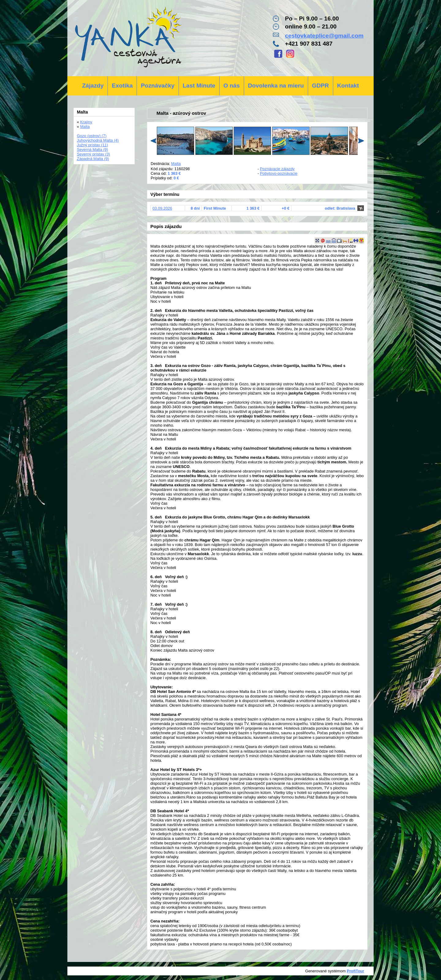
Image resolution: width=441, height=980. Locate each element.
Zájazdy (93, 86)
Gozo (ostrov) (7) (92, 136)
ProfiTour (355, 971)
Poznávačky (158, 86)
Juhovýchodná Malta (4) (98, 140)
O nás (232, 86)
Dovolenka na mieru (276, 86)
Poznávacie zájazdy (277, 169)
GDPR (320, 86)
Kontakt (348, 86)
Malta (176, 164)
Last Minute (199, 86)
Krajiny (86, 122)
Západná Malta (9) (93, 159)
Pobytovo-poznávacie (279, 173)
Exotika (122, 86)
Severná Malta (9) (92, 150)
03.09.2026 (162, 208)
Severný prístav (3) (93, 154)
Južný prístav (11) (92, 145)
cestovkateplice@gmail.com (324, 36)
